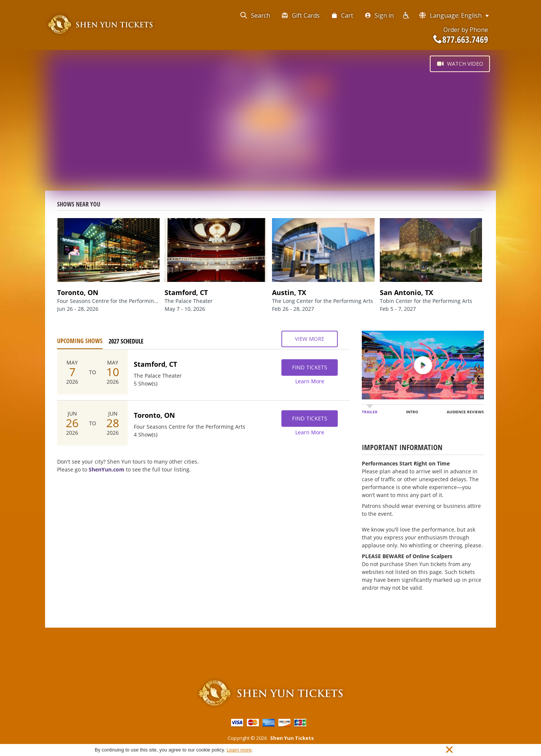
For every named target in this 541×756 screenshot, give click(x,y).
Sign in (379, 15)
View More (310, 339)
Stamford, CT (155, 364)
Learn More (310, 381)
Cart (342, 15)
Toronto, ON (154, 415)
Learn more (239, 750)
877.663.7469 (461, 39)
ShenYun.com (107, 469)
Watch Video (460, 64)
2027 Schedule (126, 341)
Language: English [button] (454, 15)
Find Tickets (310, 367)
